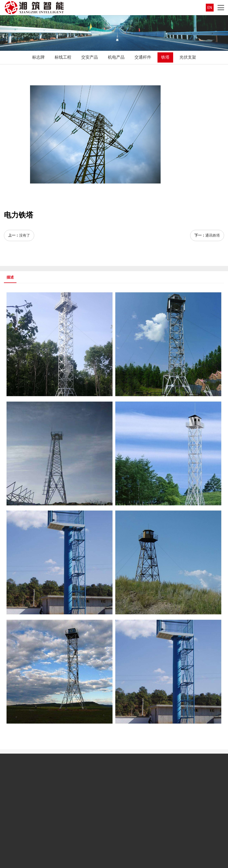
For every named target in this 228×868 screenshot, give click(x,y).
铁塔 (165, 57)
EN (210, 8)
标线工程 (63, 57)
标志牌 (38, 57)
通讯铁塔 (213, 235)
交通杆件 (143, 57)
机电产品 (116, 57)
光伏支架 (188, 57)
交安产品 (90, 57)
